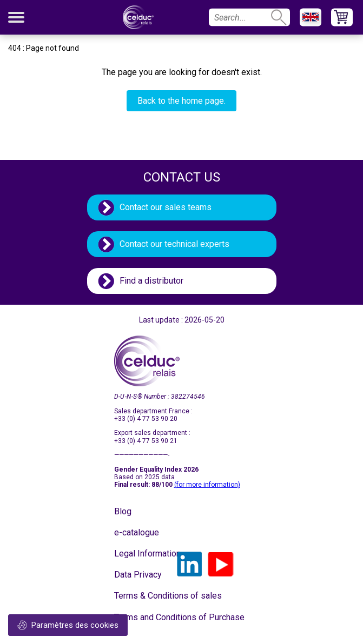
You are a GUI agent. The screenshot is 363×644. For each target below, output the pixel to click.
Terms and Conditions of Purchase (141, 617)
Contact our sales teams (166, 207)
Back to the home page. (182, 101)
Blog (123, 511)
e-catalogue (137, 532)
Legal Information (141, 554)
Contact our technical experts (174, 244)
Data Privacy (138, 575)
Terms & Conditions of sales (141, 596)
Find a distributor (151, 281)
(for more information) (207, 485)
